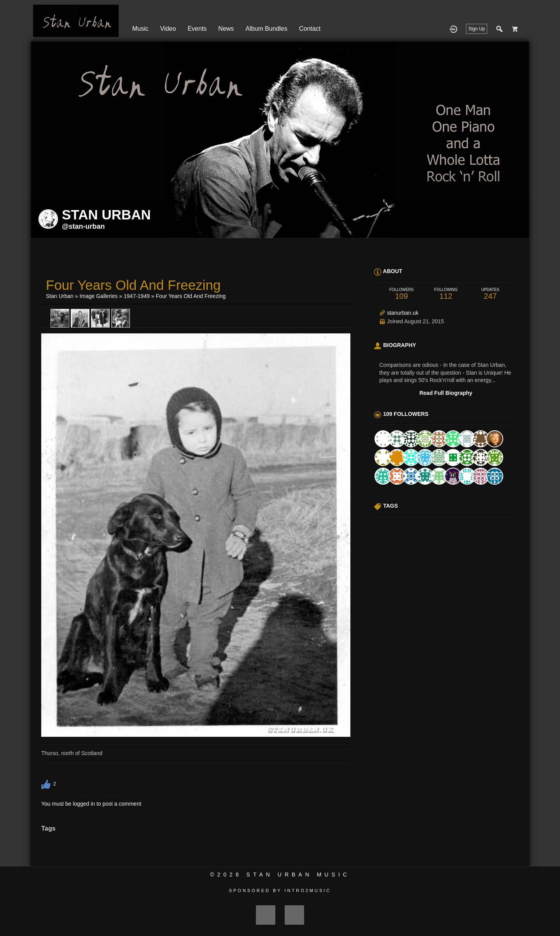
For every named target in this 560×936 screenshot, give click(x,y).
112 (446, 294)
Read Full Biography (446, 393)
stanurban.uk (403, 313)
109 (401, 294)
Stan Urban (60, 296)
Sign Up (477, 29)
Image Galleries (98, 296)
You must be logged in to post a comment (91, 804)
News (226, 29)
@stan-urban (83, 226)
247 (490, 294)
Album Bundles (266, 29)
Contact (310, 29)
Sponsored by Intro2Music (280, 890)
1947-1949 (137, 296)
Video (168, 29)
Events (197, 29)
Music (140, 29)
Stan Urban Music (298, 875)
